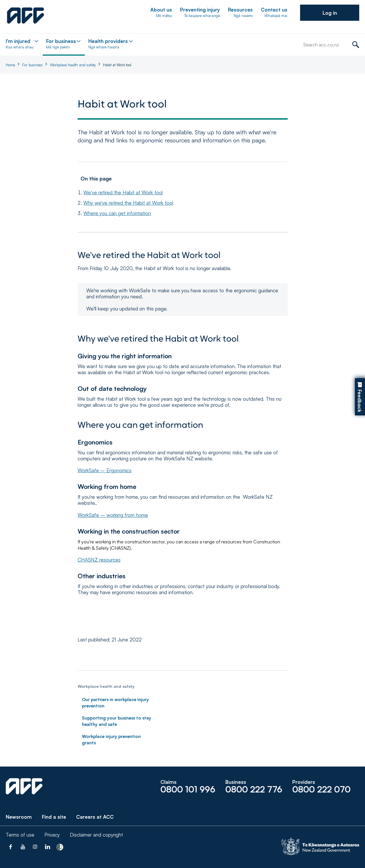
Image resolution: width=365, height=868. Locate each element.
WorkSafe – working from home (113, 515)
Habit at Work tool (117, 65)
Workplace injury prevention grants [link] (111, 740)
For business (32, 65)
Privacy (52, 835)
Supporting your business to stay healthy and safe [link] (117, 721)
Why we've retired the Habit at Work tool (128, 203)
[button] (330, 13)
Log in (330, 13)
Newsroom (19, 817)
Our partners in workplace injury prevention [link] (115, 703)
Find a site (54, 817)
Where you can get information (117, 213)
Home (10, 65)
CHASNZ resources (99, 560)
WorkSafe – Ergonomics (105, 470)
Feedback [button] (360, 401)
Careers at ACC (95, 817)
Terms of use (20, 835)
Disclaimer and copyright (96, 835)
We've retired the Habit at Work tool (123, 192)
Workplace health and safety (73, 65)
